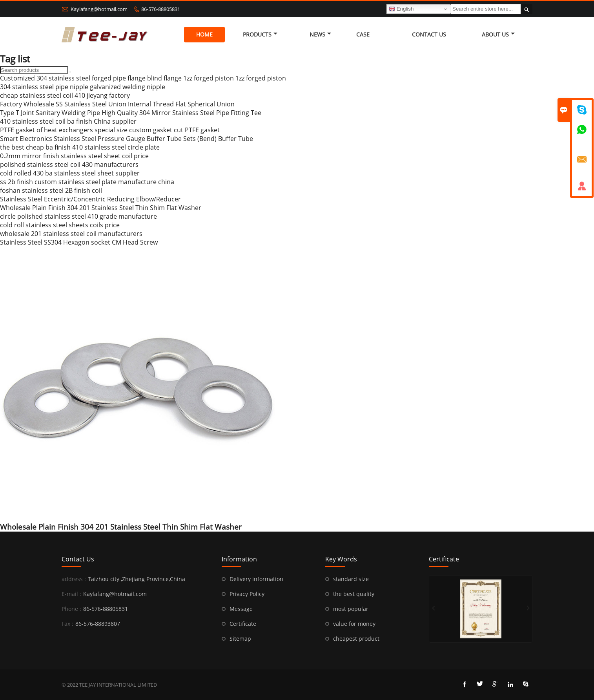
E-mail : (71, 594)
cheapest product (356, 639)
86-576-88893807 (98, 624)
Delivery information (256, 579)
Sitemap (240, 639)
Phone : (71, 609)
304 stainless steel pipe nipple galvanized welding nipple (83, 87)
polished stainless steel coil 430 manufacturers (69, 164)
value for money (354, 624)
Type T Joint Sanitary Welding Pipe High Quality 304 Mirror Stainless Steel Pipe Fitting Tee (131, 113)
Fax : (67, 624)
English (401, 9)
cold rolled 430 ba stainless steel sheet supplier (70, 173)
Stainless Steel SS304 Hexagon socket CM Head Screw (79, 242)
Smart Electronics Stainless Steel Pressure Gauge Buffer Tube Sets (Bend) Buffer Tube (127, 139)
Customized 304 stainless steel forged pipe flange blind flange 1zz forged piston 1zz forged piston (143, 78)
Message (241, 609)
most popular (351, 609)
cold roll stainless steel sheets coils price (60, 225)
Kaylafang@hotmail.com (99, 9)
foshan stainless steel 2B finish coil (51, 190)
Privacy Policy (247, 594)
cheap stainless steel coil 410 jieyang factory (65, 95)
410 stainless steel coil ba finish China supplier (68, 121)
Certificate (243, 624)
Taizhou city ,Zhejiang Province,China (137, 579)
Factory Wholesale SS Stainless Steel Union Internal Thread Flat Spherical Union (117, 104)
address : (74, 579)
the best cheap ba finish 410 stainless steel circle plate (80, 147)
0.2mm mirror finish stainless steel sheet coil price (74, 156)
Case (363, 34)
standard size (351, 579)
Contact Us (429, 34)
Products (260, 34)
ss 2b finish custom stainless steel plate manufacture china (87, 182)
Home (204, 34)
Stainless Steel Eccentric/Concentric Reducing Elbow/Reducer (90, 199)
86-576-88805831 (161, 9)
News (320, 34)
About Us (498, 34)
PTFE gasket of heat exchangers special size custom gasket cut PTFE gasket (110, 130)
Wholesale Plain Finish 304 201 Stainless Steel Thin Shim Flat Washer (101, 208)
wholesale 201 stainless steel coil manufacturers (71, 234)
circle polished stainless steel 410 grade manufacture (78, 216)
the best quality (354, 594)
